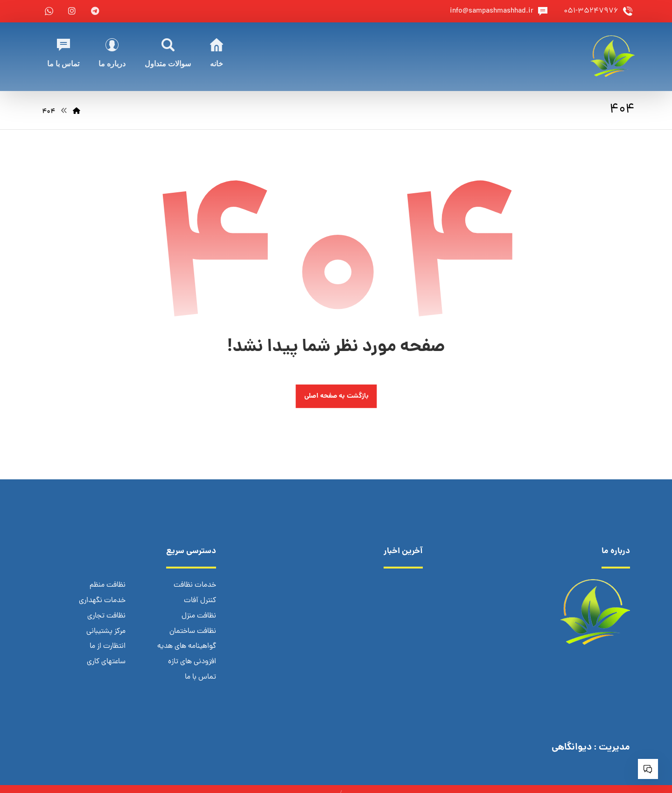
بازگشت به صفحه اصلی (336, 396)
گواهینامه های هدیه (187, 646)
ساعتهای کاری (106, 660)
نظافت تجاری (106, 616)
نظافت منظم (108, 586)
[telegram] (95, 11)
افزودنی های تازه (192, 660)
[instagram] (72, 11)
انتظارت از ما (108, 646)
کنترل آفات (200, 601)
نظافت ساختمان (193, 631)
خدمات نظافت (195, 586)
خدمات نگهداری (102, 601)
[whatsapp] (49, 11)
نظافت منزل (199, 616)
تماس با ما (200, 675)
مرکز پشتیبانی (106, 631)
